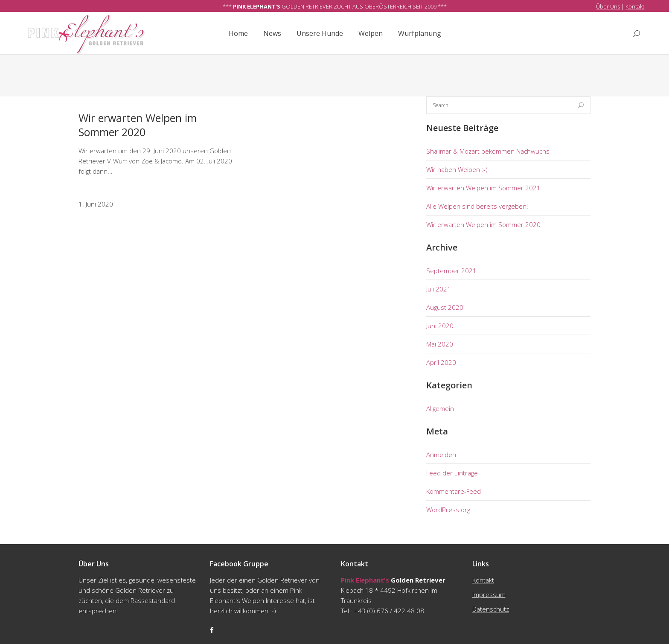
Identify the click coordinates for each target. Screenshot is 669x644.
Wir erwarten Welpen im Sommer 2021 (483, 188)
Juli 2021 (439, 289)
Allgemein (440, 408)
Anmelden (441, 455)
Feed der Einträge (452, 473)
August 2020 (445, 307)
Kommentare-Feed (454, 491)
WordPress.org (448, 510)
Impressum (489, 594)
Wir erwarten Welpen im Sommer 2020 (138, 125)
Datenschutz (491, 609)
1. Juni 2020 (96, 204)
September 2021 (451, 271)
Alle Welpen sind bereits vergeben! (477, 206)
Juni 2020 (440, 326)
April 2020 (441, 362)
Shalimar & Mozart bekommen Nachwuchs (488, 151)
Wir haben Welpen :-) (457, 169)
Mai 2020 (440, 344)
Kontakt (635, 6)
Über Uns (608, 6)
